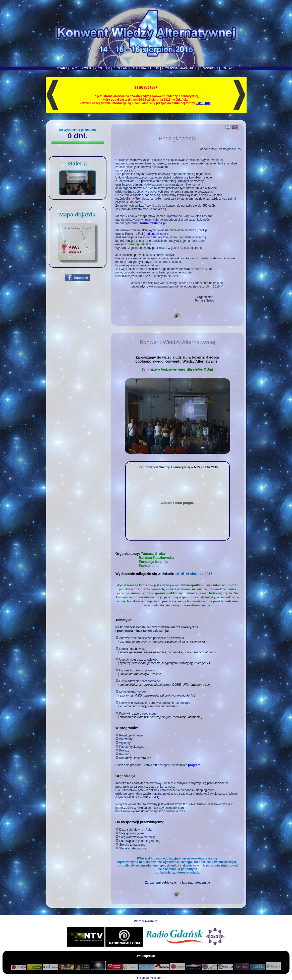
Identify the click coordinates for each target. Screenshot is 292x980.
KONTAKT (228, 68)
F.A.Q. (74, 68)
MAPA (184, 68)
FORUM (154, 68)
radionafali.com (156, 234)
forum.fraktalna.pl (153, 223)
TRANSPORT (209, 68)
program (194, 765)
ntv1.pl (203, 230)
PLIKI (194, 68)
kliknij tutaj (204, 103)
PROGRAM (102, 68)
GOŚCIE (86, 68)
